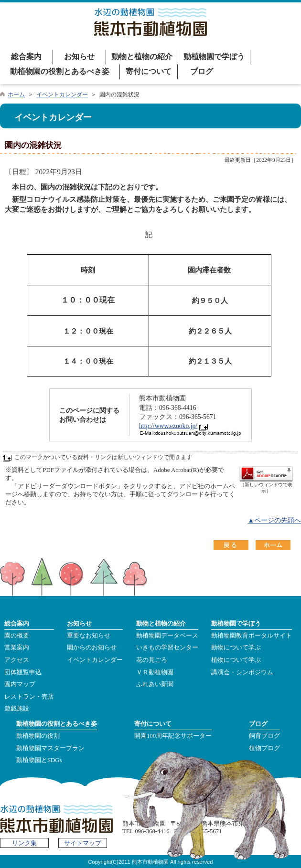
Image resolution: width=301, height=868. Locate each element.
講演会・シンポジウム (242, 672)
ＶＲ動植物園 (155, 672)
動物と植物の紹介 (142, 57)
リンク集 (24, 843)
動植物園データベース (167, 636)
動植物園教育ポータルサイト (252, 636)
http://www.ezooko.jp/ (168, 426)
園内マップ (20, 684)
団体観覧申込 (23, 672)
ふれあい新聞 (155, 684)
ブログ (202, 71)
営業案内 (17, 648)
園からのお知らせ (92, 648)
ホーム (16, 94)
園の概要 (17, 636)
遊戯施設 (17, 709)
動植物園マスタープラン (50, 748)
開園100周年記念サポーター (173, 736)
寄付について (149, 71)
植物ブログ (264, 748)
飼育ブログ (264, 736)
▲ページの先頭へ (274, 520)
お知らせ (79, 57)
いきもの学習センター (167, 648)
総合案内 (26, 57)
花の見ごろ (152, 660)
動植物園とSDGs (39, 760)
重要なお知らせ (89, 636)
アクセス (17, 660)
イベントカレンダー (62, 94)
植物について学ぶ (236, 660)
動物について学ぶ (236, 648)
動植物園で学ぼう (214, 57)
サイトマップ (83, 843)
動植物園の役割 (38, 736)
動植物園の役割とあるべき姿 (60, 71)
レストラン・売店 (29, 697)
